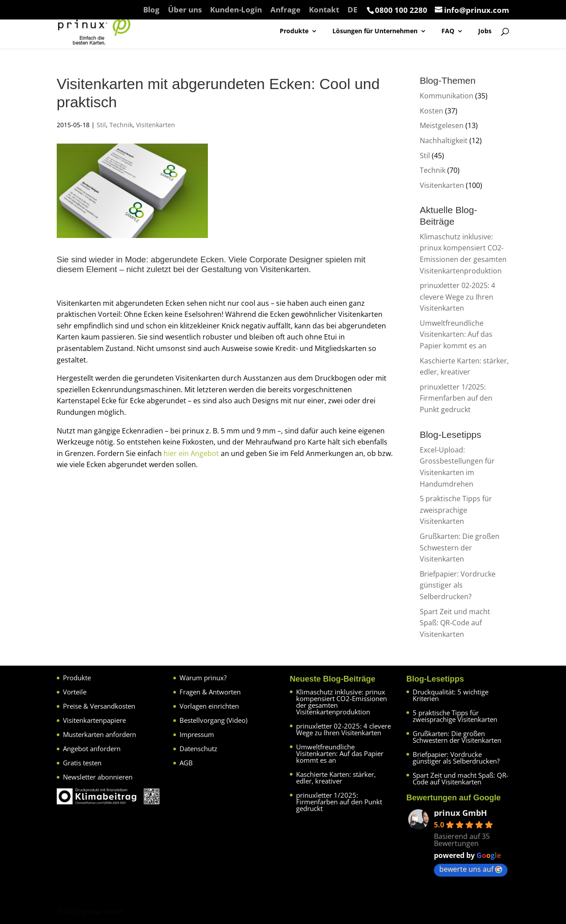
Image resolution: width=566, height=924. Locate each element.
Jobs (485, 31)
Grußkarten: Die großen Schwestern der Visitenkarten (460, 548)
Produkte (294, 31)
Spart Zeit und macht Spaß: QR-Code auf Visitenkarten (455, 623)
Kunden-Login (236, 10)
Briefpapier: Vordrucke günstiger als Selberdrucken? (458, 585)
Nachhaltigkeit (444, 140)
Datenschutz (198, 749)
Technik (121, 125)
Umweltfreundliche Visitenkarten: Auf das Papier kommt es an (456, 334)
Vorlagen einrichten (209, 706)
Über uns (185, 10)
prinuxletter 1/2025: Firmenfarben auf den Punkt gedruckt (456, 398)
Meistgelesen (442, 125)
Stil (101, 125)
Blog (151, 10)
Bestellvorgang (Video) (213, 720)
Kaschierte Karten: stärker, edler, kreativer (336, 778)
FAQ (448, 31)
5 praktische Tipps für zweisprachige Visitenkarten (456, 510)
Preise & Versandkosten (99, 706)
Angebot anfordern (92, 749)
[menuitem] (353, 12)
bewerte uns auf (471, 869)
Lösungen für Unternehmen (375, 31)
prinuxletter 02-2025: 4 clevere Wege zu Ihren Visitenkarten (457, 297)
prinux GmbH (461, 813)
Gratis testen (82, 763)
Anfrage (285, 10)
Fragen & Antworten (210, 692)
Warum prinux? (203, 678)
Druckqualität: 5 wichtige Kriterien (451, 695)
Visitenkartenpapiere (94, 720)
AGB (186, 763)
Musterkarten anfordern (100, 734)
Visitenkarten (156, 125)
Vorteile (75, 692)
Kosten (431, 111)
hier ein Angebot (191, 453)
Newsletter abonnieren (98, 777)
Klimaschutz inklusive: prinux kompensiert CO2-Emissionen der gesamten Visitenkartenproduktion (342, 702)
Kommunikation (447, 96)
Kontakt (324, 10)
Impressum (197, 734)
